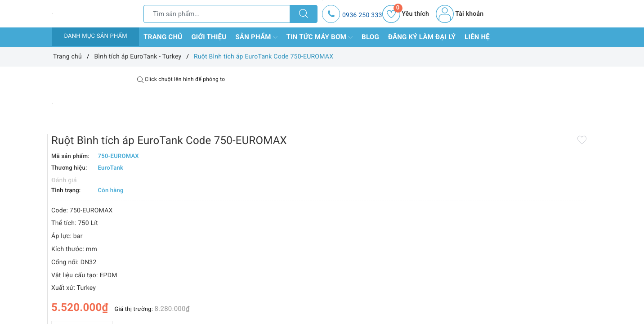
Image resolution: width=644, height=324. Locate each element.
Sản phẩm (256, 37)
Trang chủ (163, 37)
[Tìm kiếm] (304, 14)
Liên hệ (477, 37)
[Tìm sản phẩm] (217, 14)
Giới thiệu (209, 37)
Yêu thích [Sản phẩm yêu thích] (406, 14)
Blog (370, 37)
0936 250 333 (362, 15)
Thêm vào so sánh (308, 301)
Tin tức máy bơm (320, 37)
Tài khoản (460, 14)
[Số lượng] (312, 281)
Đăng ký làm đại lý (422, 37)
